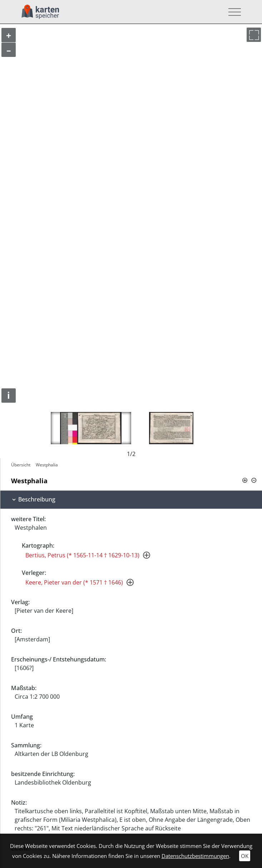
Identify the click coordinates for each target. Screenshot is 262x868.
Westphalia (47, 465)
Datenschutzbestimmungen (195, 856)
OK (245, 856)
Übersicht (21, 465)
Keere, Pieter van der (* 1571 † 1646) (74, 582)
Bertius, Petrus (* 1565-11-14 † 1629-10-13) (82, 555)
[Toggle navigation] (233, 12)
